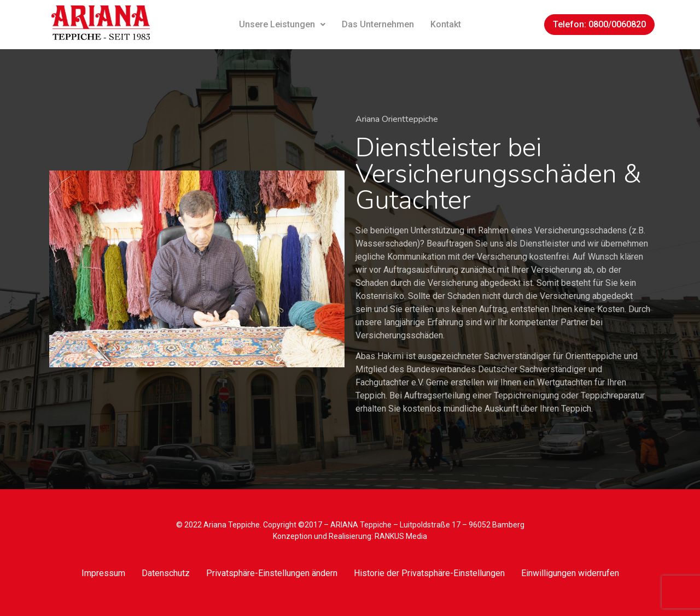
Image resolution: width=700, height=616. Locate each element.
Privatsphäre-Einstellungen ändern (272, 573)
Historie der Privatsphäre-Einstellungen (429, 573)
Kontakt (446, 24)
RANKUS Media (401, 536)
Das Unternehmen (378, 24)
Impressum (103, 573)
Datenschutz (166, 573)
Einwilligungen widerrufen (570, 573)
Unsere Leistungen (282, 24)
